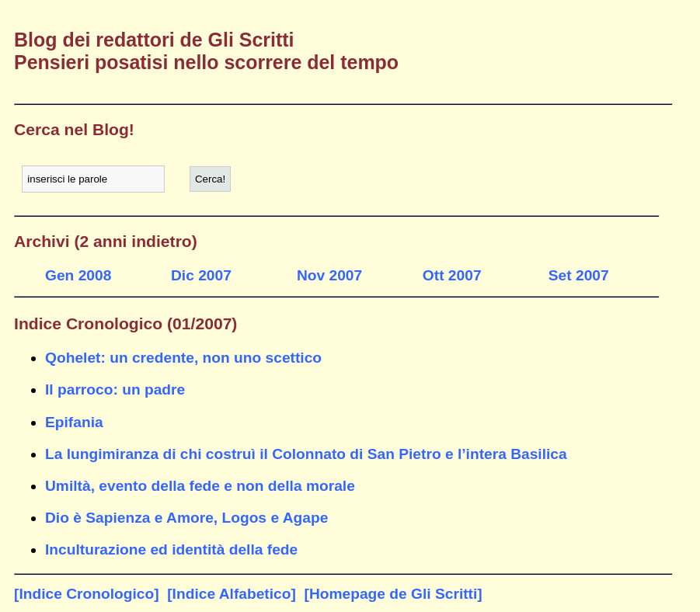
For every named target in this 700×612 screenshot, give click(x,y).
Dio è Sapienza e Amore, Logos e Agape (186, 518)
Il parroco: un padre (115, 389)
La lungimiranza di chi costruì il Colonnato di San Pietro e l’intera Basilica (306, 454)
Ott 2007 (452, 275)
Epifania (74, 422)
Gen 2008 (78, 275)
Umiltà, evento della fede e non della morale (200, 486)
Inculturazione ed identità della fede (171, 549)
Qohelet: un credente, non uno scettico (183, 358)
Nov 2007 (329, 275)
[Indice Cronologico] (87, 594)
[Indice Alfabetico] (232, 594)
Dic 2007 (201, 275)
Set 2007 (579, 275)
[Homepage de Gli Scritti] (394, 594)
